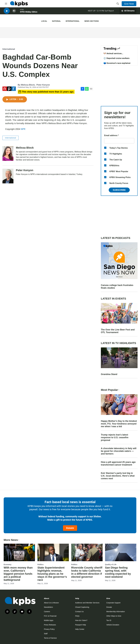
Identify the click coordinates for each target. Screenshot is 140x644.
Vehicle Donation (113, 625)
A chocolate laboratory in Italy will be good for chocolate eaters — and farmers (119, 451)
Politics (40, 564)
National (56, 21)
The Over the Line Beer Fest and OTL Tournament (118, 331)
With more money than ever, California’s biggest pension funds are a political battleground (18, 574)
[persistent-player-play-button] (7, 12)
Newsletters (48, 607)
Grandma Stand (109, 374)
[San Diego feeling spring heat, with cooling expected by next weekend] (121, 552)
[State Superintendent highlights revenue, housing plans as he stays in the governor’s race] (53, 552)
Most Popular (110, 390)
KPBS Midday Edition (29, 13)
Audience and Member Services (87, 603)
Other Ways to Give (114, 616)
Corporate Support (113, 603)
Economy (8, 564)
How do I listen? (81, 620)
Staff (46, 634)
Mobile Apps (49, 620)
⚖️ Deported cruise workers (116, 58)
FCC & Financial (50, 616)
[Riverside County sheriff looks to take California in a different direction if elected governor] (87, 552)
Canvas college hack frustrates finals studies (117, 287)
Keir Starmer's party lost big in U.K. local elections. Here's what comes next (118, 476)
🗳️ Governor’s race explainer (117, 63)
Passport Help (81, 625)
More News (12, 540)
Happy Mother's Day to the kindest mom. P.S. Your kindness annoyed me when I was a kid (119, 424)
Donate (70, 528)
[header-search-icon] (118, 4)
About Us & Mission (51, 603)
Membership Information (116, 612)
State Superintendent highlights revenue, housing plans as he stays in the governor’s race (52, 574)
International (73, 21)
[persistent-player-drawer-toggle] (128, 12)
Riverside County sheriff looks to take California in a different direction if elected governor (87, 572)
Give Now (129, 4)
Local (44, 21)
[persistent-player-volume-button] (14, 12)
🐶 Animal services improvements (113, 55)
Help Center (80, 629)
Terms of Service (50, 638)
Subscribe (119, 190)
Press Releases (50, 625)
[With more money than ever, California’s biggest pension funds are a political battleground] (19, 552)
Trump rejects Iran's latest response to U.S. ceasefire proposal (115, 437)
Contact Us (79, 612)
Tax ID (109, 620)
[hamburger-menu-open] (6, 4)
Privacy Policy (49, 629)
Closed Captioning (82, 607)
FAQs (77, 616)
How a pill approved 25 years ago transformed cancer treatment (118, 463)
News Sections (92, 21)
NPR (23, 129)
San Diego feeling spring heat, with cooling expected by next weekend (118, 572)
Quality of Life (111, 564)
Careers (47, 612)
